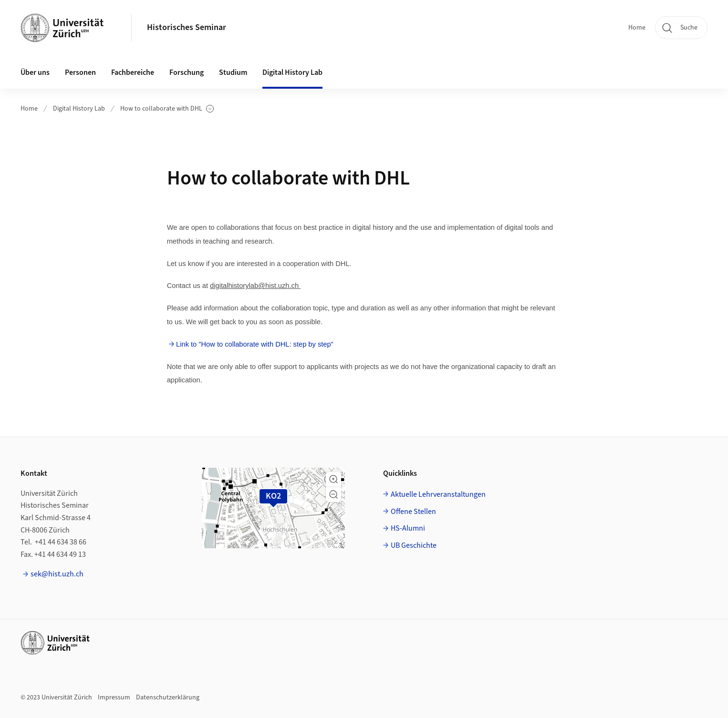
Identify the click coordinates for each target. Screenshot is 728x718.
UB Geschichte (414, 545)
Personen (80, 72)
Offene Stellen (413, 512)
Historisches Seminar (187, 27)
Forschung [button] (187, 72)
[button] (333, 479)
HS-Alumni (408, 528)
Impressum (114, 697)
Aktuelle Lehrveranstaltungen (438, 494)
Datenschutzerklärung (168, 697)
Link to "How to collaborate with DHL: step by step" (255, 344)
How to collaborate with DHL (167, 109)
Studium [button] (233, 72)
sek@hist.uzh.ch (57, 574)
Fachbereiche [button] (133, 72)
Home (637, 28)
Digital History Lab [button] (292, 72)
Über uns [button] (35, 72)
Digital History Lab (79, 109)
